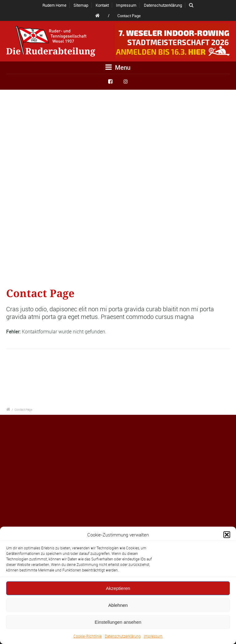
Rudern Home (54, 5)
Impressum (153, 636)
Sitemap (81, 5)
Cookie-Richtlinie (88, 636)
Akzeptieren (118, 588)
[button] (227, 535)
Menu (118, 67)
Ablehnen (118, 605)
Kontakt (102, 5)
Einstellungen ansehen (118, 622)
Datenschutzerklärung (123, 636)
